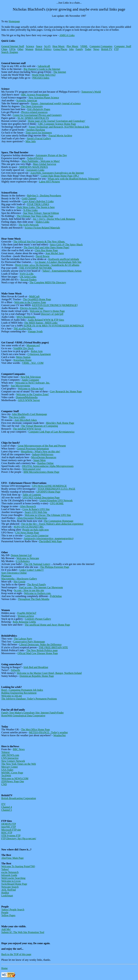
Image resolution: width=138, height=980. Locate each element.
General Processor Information (33, 449)
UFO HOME (57, 503)
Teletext (5, 752)
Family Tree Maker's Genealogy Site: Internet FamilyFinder (32, 713)
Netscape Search (10, 887)
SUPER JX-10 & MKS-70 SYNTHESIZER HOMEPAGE (54, 326)
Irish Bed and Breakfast (36, 667)
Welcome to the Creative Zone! (32, 394)
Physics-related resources (34, 112)
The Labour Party (23, 639)
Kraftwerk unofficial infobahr (64, 259)
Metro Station (23, 357)
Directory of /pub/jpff (52, 314)
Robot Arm (37, 351)
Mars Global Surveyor (45, 164)
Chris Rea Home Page (46, 250)
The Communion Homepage (59, 521)
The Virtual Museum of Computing (39, 426)
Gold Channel (29, 198)
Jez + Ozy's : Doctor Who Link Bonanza (54, 219)
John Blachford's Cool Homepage (30, 414)
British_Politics (43, 49)
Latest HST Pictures (49, 182)
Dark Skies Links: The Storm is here (36, 207)
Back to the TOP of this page (16, 954)
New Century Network (13, 761)
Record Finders (29, 280)
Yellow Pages (8, 915)
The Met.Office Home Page (35, 729)
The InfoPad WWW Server (27, 429)
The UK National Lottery (37, 564)
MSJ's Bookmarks (26, 317)
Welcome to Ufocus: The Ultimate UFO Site (48, 515)
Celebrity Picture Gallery (38, 619)
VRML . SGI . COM (33, 363)
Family (79, 49)
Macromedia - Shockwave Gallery (19, 579)
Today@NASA (35, 158)
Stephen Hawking (36, 130)
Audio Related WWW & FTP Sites (46, 320)
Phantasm (6, 576)
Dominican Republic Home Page (37, 676)
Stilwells (15, 670)
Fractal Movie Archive (60, 136)
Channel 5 (7, 810)
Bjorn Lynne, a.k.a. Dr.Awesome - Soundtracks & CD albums (47, 265)
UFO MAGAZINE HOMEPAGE (49, 486)
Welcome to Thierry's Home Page (47, 311)
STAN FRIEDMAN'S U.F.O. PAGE (56, 489)
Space (39, 46)
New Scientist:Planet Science (44, 98)
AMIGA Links (67, 35)
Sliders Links (42, 222)
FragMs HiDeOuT (27, 613)
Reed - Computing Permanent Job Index (22, 690)
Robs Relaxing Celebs (24, 622)
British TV (107, 49)
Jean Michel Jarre (55, 253)
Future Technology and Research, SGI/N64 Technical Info (59, 127)
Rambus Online (45, 463)
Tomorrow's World (91, 92)
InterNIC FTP (9, 827)
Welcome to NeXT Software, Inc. (32, 383)
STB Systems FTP (11, 836)
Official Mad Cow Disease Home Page (38, 653)
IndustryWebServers (43, 454)
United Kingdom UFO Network (56, 500)
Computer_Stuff (123, 46)
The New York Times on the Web (19, 764)
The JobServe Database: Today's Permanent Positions (29, 699)
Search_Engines (10, 52)
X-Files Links (30, 210)
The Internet (60, 72)
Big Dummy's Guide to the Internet (42, 69)
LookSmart (7, 896)
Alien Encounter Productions (32, 518)
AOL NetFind (9, 890)
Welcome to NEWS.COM (15, 778)
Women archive (26, 616)
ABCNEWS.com (10, 755)
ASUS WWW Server (29, 400)
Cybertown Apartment (39, 354)
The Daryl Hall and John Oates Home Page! (46, 247)
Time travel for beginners (39, 133)
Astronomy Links (35, 170)
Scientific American (27, 100)
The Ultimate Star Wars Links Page (35, 216)
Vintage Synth (35, 331)
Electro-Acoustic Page (32, 308)
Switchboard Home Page (14, 884)
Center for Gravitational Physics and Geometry (37, 115)
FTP (116, 49)
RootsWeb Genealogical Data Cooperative (23, 716)
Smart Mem (39, 460)
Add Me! (6, 929)
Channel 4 (7, 807)
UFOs (12, 49)
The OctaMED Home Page (37, 299)
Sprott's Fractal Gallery (39, 138)
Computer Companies (101, 46)
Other (20, 49)
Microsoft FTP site (11, 830)
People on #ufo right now (36, 530)
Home (4, 968)
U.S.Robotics (23, 561)
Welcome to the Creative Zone (30, 302)
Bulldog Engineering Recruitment (19, 693)
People (5, 912)
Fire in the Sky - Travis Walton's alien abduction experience (52, 524)
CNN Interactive (10, 758)
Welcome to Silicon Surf (31, 389)
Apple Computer (30, 380)
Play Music (72, 46)
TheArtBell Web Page (50, 541)
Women (29, 49)
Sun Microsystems (21, 386)
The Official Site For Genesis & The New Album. (39, 242)
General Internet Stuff (13, 46)
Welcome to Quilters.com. (38, 593)
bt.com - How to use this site (29, 590)
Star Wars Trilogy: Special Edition (41, 213)
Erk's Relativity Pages (39, 109)
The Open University (32, 106)
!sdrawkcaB (44, 66)
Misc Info (31, 141)
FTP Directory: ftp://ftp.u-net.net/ (19, 838)
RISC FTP (7, 833)
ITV (3, 804)
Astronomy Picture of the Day (51, 155)
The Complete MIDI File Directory (48, 282)
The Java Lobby (17, 417)
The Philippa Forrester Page (55, 567)
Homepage (14, 21)
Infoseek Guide (9, 875)
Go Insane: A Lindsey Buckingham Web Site (58, 262)
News (96, 49)
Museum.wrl (33, 345)
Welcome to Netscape (28, 558)
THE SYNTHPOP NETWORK (35, 268)
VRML (84, 46)
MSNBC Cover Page (12, 773)
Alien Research (28, 506)
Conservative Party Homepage (29, 642)
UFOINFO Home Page (48, 492)
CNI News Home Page (27, 533)
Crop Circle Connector (37, 535)
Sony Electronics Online (14, 573)
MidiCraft (34, 296)
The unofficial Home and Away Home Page (47, 625)
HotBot (5, 893)
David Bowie (43, 256)
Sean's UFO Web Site (36, 512)
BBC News (19, 749)
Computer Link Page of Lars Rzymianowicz (52, 432)
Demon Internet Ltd (21, 555)
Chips (4, 49)
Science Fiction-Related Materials (42, 228)
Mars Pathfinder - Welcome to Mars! (41, 161)
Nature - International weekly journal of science (56, 103)
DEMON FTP (9, 824)
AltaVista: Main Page (13, 858)
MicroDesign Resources (44, 457)
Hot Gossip (19, 582)
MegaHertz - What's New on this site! (41, 451)
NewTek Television (31, 377)
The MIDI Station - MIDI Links (41, 323)
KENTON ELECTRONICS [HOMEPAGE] (55, 305)
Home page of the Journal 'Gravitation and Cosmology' (57, 121)
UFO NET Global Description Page (41, 498)
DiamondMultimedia (27, 397)
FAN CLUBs (27, 274)
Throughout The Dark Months (34, 599)
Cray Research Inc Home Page (66, 391)
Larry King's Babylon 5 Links (38, 201)
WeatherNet (60, 735)
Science (30, 46)
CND (4, 784)
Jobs (71, 49)
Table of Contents (32, 495)
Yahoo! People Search (13, 910)
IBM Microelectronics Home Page (41, 472)
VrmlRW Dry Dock (23, 348)
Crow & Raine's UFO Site (36, 509)
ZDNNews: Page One (13, 781)
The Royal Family (37, 584)
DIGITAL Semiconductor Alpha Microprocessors (48, 466)
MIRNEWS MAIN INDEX (34, 167)
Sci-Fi (47, 46)
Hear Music (59, 46)
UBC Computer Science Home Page (57, 124)
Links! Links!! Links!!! (32, 570)
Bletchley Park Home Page (60, 423)
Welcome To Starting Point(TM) (18, 866)
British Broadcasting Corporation (19, 798)
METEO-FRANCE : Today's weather (48, 732)
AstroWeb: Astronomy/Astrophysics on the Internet (57, 173)
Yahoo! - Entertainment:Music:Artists (62, 271)
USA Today (7, 770)
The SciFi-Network (29, 225)
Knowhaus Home (23, 360)
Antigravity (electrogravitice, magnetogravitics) (49, 538)
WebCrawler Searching (13, 878)
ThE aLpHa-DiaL (23, 329)
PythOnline (56, 596)
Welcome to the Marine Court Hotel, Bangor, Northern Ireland (49, 673)
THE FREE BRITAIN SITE (53, 647)
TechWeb (6, 776)
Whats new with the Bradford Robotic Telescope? (74, 179)
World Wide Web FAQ (44, 75)
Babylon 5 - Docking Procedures (44, 196)
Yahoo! (5, 869)
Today (88, 49)
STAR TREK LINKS (38, 204)
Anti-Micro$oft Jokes (25, 420)
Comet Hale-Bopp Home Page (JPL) (60, 176)
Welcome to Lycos (11, 881)
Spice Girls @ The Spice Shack (66, 245)
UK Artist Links (28, 277)
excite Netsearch (10, 872)
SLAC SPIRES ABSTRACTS (33, 118)
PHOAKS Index (41, 78)
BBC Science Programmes (35, 95)
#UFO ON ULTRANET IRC (29, 527)
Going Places (60, 49)
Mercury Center (10, 767)
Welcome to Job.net (12, 696)
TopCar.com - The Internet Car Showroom (41, 587)
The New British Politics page (42, 650)
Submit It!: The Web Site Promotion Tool (23, 932)
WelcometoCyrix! (32, 469)
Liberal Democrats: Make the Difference (40, 644)
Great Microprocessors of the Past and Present (42, 446)
